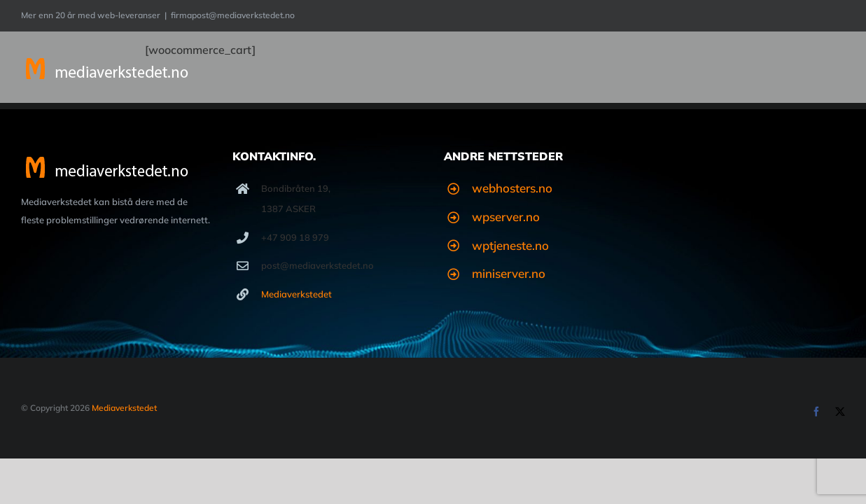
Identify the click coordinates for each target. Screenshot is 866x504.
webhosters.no (512, 188)
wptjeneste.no (510, 245)
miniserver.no (509, 273)
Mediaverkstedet (296, 294)
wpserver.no (506, 217)
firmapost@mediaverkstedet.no (233, 15)
